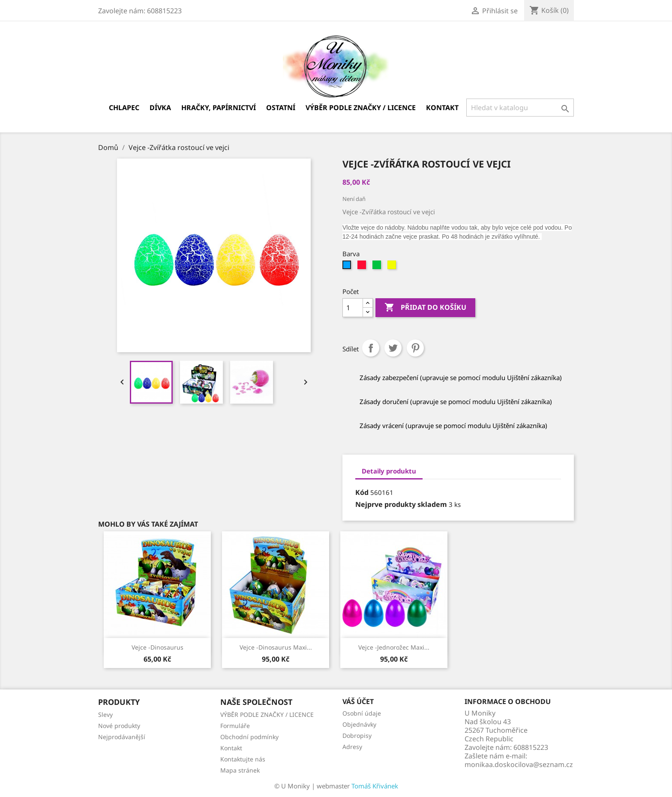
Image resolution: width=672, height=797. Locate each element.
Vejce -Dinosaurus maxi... (276, 647)
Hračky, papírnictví (219, 108)
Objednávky (359, 724)
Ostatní (281, 108)
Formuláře (235, 726)
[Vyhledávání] (520, 108)
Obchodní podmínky (249, 737)
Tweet (393, 348)
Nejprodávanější (122, 737)
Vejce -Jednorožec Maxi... (394, 647)
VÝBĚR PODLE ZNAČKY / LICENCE (361, 108)
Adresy (352, 747)
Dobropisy (357, 736)
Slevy (105, 715)
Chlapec (124, 108)
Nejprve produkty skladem (401, 504)
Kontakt (442, 108)
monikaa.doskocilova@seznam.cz (519, 764)
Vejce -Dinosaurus (157, 647)
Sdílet (371, 348)
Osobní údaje (362, 713)
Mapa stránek (240, 770)
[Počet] (353, 308)
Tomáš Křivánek (375, 786)
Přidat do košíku (425, 308)
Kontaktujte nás (243, 759)
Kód (362, 492)
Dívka (160, 108)
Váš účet (358, 701)
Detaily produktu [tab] (389, 471)
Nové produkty (119, 726)
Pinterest (415, 348)
